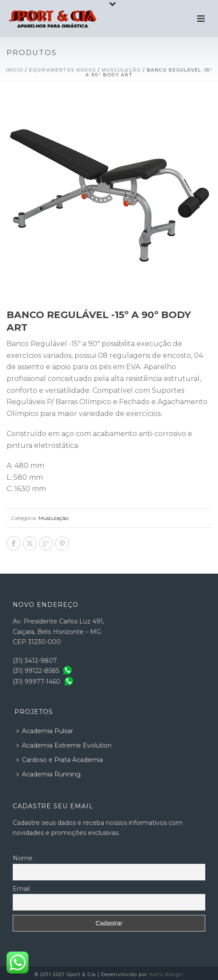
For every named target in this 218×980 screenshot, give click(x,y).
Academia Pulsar (45, 731)
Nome (23, 858)
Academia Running (49, 774)
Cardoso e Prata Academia (60, 760)
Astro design (166, 974)
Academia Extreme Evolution (64, 745)
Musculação (121, 70)
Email (21, 889)
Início (14, 70)
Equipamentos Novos (62, 70)
